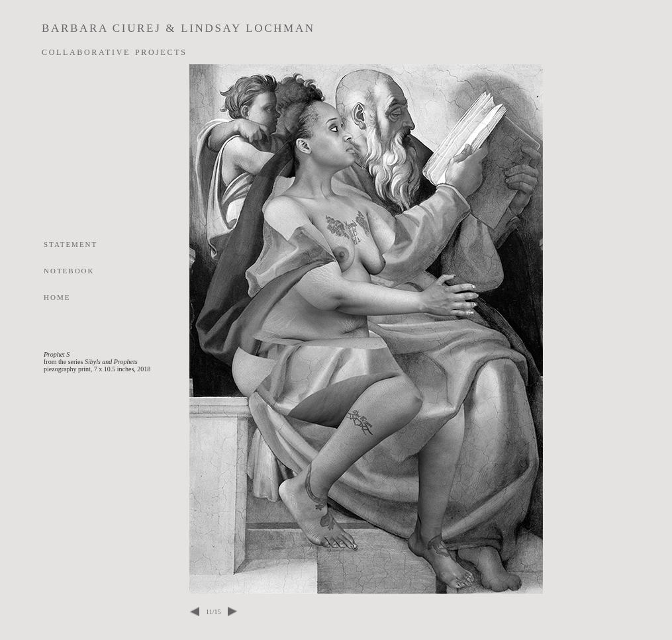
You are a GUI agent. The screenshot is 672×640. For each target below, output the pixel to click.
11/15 (213, 612)
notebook (69, 270)
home (57, 297)
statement (71, 244)
